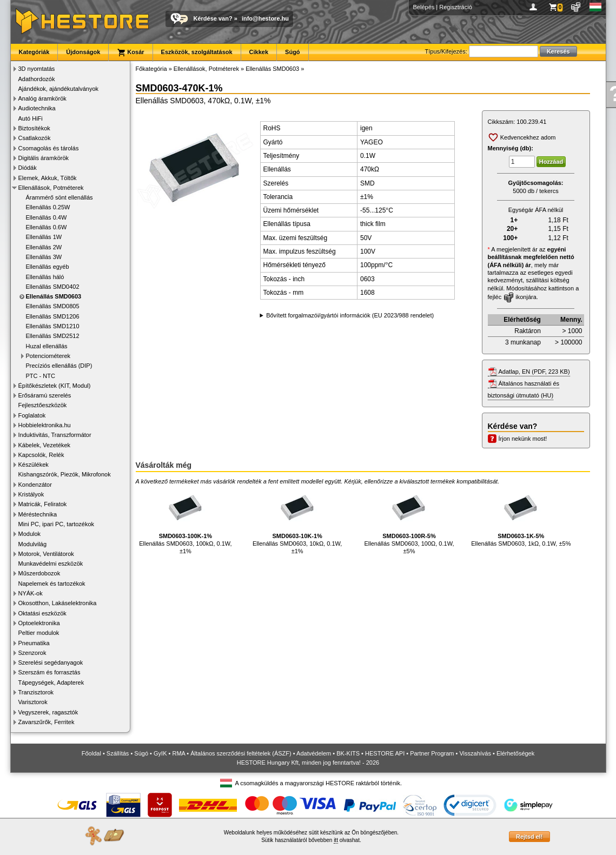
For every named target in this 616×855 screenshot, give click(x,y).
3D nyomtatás (37, 69)
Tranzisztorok (36, 692)
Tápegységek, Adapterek (51, 682)
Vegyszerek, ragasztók (48, 712)
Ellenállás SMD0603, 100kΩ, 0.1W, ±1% (185, 521)
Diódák (28, 168)
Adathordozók (37, 79)
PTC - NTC (41, 376)
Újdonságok (83, 52)
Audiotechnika (37, 108)
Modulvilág (33, 544)
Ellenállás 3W (44, 257)
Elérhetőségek (515, 753)
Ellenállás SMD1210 (53, 326)
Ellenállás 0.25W (48, 207)
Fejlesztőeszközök (43, 405)
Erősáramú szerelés (45, 395)
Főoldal (91, 753)
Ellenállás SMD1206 (53, 316)
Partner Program (432, 753)
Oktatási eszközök (42, 613)
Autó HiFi (31, 118)
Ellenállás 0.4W (47, 217)
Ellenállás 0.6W (47, 227)
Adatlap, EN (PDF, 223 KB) (534, 372)
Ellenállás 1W (44, 237)
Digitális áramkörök (44, 158)
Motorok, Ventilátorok (46, 554)
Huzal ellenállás (47, 346)
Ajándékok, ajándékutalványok (59, 89)
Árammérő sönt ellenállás (59, 197)
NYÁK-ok (31, 593)
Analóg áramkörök (42, 98)
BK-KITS (348, 753)
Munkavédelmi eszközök (51, 564)
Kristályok (31, 494)
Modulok (30, 534)
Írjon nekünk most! (523, 439)
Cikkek (259, 52)
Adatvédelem (314, 753)
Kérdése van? (213, 18)
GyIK (160, 753)
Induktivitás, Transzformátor (55, 435)
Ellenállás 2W (44, 247)
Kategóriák (34, 52)
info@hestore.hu (265, 18)
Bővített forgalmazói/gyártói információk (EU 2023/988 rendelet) (350, 315)
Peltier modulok (39, 633)
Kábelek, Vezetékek (45, 445)
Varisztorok (33, 702)
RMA (178, 753)
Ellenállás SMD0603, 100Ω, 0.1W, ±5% (409, 521)
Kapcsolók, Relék (41, 455)
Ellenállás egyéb (48, 267)
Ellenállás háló (45, 277)
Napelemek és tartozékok (52, 584)
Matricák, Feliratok (43, 504)
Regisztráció (456, 7)
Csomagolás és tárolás (49, 148)
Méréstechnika (38, 514)
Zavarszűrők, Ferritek (47, 722)
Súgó (293, 52)
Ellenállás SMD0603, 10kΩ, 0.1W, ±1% (297, 521)
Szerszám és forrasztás (49, 672)
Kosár (130, 52)
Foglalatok (32, 415)
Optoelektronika (39, 623)
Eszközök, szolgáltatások (197, 52)
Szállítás (118, 753)
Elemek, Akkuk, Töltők (48, 178)
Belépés (424, 7)
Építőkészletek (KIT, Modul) (55, 386)
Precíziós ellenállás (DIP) (59, 366)
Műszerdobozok (39, 573)
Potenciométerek (48, 356)
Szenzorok (32, 653)
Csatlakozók (35, 138)
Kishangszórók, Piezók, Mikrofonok (65, 474)
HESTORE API (385, 753)
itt (336, 840)
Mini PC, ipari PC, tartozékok (57, 524)
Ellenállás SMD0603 (54, 296)
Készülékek (34, 465)
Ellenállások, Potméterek (51, 188)
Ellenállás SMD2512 (53, 336)
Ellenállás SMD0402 (53, 287)
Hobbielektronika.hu (45, 425)
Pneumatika (34, 643)
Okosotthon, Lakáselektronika (58, 603)
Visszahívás (475, 753)
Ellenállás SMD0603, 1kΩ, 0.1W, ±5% (521, 517)
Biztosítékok (34, 128)
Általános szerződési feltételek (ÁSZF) (241, 753)
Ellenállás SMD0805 (53, 306)
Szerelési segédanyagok (51, 662)
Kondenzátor (35, 485)
